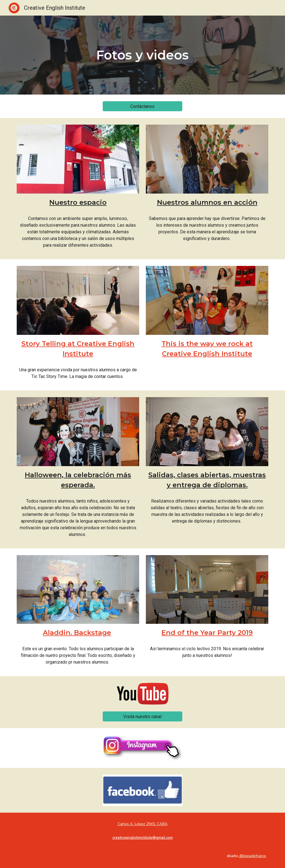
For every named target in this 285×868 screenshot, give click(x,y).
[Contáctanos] (142, 106)
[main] (142, 55)
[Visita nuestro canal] (142, 717)
